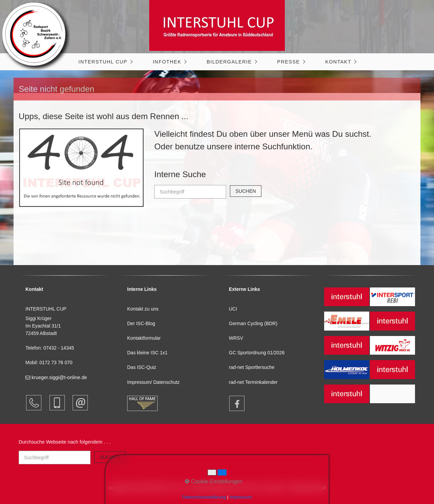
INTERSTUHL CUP (103, 62)
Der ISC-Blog (141, 323)
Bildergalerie (229, 62)
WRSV (236, 338)
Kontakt (338, 62)
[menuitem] (105, 62)
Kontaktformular (144, 338)
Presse (288, 62)
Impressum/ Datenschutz (153, 382)
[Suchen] (246, 191)
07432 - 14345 (59, 348)
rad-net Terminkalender (253, 382)
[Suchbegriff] (190, 192)
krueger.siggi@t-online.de (56, 377)
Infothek (167, 62)
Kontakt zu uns (143, 309)
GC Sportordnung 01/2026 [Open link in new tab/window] (257, 353)
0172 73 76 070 (56, 362)
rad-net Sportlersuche (252, 367)
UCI (233, 309)
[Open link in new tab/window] (234, 403)
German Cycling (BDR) (253, 323)
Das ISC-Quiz (142, 367)
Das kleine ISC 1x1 (147, 353)
